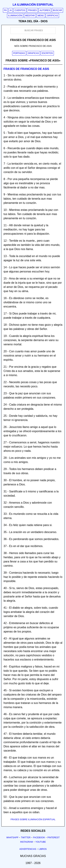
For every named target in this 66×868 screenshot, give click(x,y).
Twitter (26, 838)
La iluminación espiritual (33, 5)
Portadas (19, 53)
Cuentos (20, 10)
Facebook (39, 838)
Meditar (30, 16)
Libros (43, 849)
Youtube (41, 842)
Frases (32, 10)
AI (11, 10)
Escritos (47, 53)
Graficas (33, 53)
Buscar (57, 10)
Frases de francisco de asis (26, 69)
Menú (41, 16)
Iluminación (15, 16)
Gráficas (52, 16)
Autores (45, 10)
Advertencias (28, 849)
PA (5, 10)
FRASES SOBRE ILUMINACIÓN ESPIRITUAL (33, 819)
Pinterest (54, 838)
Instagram (26, 842)
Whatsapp (12, 838)
